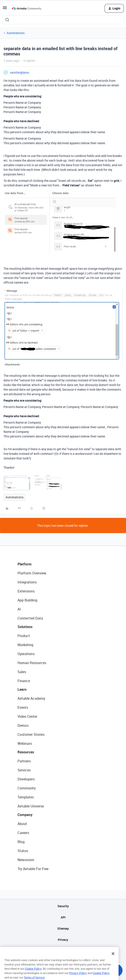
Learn (22, 689)
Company (25, 815)
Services (24, 770)
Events (23, 707)
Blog (21, 842)
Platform (25, 564)
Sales (22, 672)
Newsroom (26, 860)
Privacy (63, 940)
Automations (16, 33)
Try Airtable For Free (33, 869)
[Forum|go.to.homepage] (27, 8)
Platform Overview (32, 573)
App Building (27, 600)
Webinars (25, 743)
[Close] (113, 958)
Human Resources (32, 663)
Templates (26, 797)
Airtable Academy (31, 698)
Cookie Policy (33, 973)
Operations (26, 654)
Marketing (25, 645)
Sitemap (63, 928)
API (63, 917)
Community (27, 788)
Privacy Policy (78, 978)
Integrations (27, 582)
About (22, 824)
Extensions (26, 591)
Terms (63, 951)
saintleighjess (20, 72)
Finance (24, 681)
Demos (23, 725)
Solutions (25, 627)
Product (24, 636)
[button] (5, 9)
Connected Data (30, 618)
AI (19, 609)
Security (63, 906)
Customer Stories (31, 734)
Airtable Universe (31, 806)
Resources (26, 752)
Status (23, 851)
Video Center (27, 716)
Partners (24, 761)
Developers (26, 779)
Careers (23, 833)
